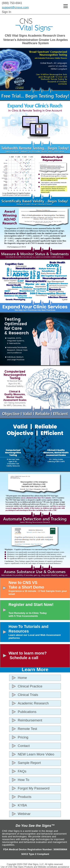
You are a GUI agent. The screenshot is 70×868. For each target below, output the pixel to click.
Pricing (23, 737)
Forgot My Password (34, 788)
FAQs (22, 771)
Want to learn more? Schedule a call (28, 656)
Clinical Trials (28, 695)
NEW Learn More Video (36, 754)
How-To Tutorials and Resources (39, 632)
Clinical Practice (30, 686)
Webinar (24, 814)
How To (23, 780)
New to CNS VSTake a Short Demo (39, 588)
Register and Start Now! (39, 610)
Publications (27, 712)
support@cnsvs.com (15, 7)
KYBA (22, 805)
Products (25, 797)
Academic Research (33, 703)
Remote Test (27, 729)
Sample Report (29, 763)
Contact (24, 746)
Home (22, 678)
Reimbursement (30, 720)
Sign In (6, 12)
